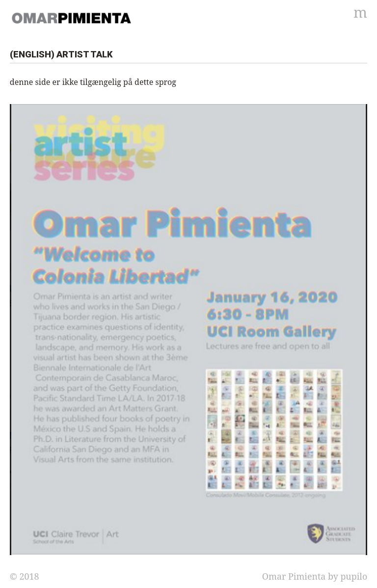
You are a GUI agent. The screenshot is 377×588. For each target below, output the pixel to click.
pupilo (354, 576)
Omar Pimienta (294, 576)
